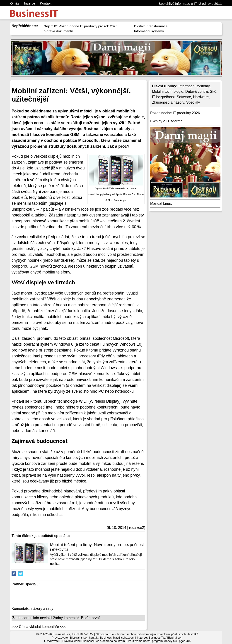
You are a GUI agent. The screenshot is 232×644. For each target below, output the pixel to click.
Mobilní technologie (168, 91)
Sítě (213, 91)
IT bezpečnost (163, 97)
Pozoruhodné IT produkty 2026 (175, 113)
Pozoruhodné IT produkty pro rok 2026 (81, 26)
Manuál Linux (161, 203)
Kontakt (46, 3)
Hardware (201, 97)
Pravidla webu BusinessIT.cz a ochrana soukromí (94, 641)
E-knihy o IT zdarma (166, 121)
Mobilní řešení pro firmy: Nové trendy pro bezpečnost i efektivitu (97, 547)
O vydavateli (52, 641)
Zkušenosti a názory (168, 102)
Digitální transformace (151, 26)
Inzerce (30, 3)
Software (184, 97)
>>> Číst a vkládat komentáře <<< (39, 627)
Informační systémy (149, 31)
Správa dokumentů (59, 31)
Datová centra (197, 91)
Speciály (193, 102)
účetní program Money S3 (160, 641)
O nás (15, 3)
